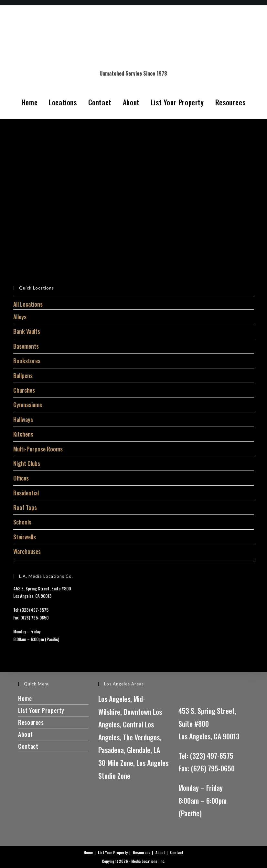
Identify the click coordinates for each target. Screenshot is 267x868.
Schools (22, 522)
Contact (100, 102)
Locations (63, 102)
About (131, 102)
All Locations (28, 304)
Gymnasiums (28, 405)
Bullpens (23, 376)
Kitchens (23, 434)
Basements (26, 346)
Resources (230, 102)
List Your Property (177, 102)
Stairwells (25, 537)
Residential (26, 493)
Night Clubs (27, 463)
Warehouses (27, 551)
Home (30, 102)
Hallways (23, 419)
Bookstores (27, 361)
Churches (24, 390)
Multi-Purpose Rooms (38, 449)
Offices (21, 478)
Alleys (20, 317)
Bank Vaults (27, 331)
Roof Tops (25, 507)
